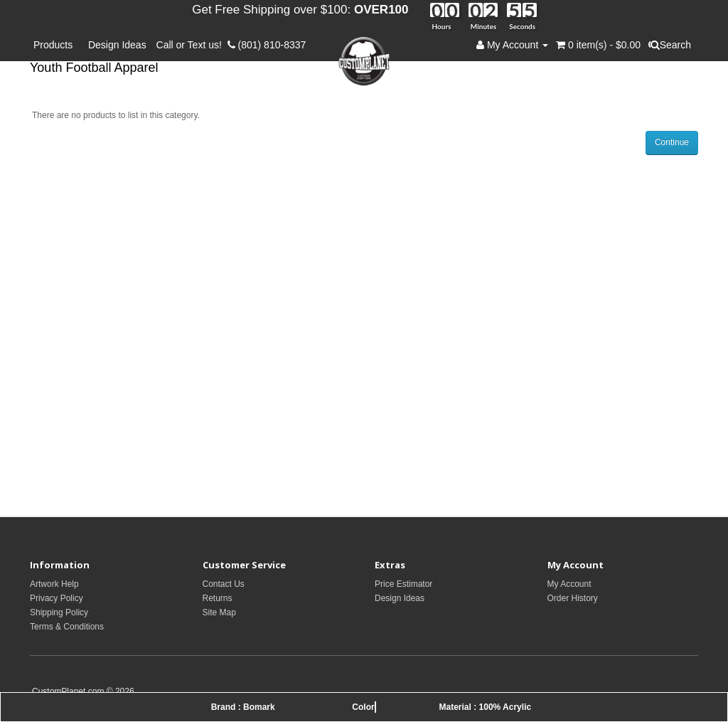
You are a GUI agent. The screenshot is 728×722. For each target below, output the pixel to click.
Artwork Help (54, 584)
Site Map (219, 612)
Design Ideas (117, 45)
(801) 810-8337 (267, 45)
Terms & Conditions (67, 627)
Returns (218, 598)
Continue (672, 142)
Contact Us (224, 584)
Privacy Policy (57, 598)
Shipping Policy (59, 612)
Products (56, 45)
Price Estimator (403, 584)
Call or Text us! (192, 45)
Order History (573, 598)
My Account (569, 584)
